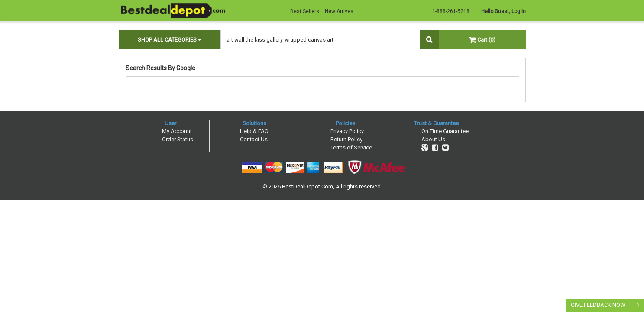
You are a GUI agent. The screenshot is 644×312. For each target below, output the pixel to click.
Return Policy (346, 139)
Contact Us (254, 139)
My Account (177, 131)
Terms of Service (351, 148)
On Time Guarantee (445, 131)
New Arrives (339, 11)
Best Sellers (305, 11)
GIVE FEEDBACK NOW (598, 305)
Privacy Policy (347, 131)
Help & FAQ (254, 131)
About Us (433, 139)
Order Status (178, 139)
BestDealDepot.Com (307, 187)
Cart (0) (482, 40)
